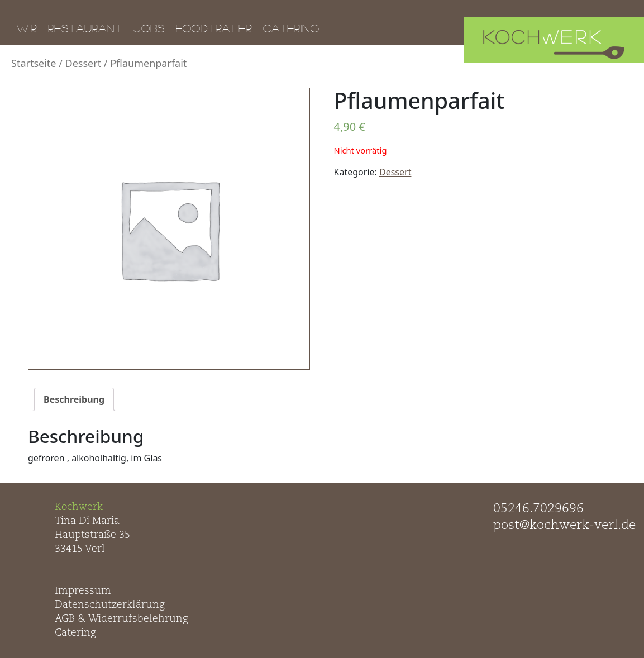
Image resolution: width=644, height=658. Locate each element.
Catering (291, 28)
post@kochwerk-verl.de (564, 525)
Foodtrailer (214, 28)
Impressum (83, 591)
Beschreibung (74, 399)
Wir (27, 28)
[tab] (74, 399)
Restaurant (85, 28)
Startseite (34, 63)
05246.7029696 (538, 509)
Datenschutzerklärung (110, 605)
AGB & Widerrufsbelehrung (121, 619)
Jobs (149, 28)
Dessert (84, 63)
